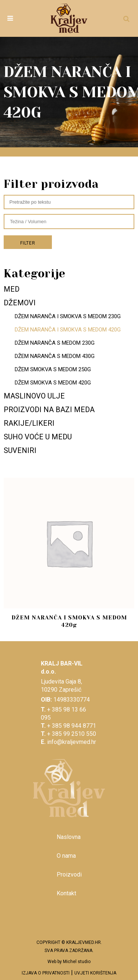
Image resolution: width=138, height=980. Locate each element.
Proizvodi (69, 874)
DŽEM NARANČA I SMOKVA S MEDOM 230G (68, 316)
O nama (66, 856)
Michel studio (77, 962)
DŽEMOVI (20, 303)
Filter (28, 243)
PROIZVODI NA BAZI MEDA (49, 410)
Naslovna (69, 837)
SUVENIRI (20, 450)
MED (12, 289)
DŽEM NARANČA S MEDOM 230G (55, 343)
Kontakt (66, 893)
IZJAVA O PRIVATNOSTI (46, 973)
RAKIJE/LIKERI (29, 423)
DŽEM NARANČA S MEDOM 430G (55, 356)
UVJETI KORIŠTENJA (95, 973)
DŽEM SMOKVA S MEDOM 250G (53, 369)
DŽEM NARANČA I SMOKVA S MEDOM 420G (68, 330)
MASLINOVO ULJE (34, 396)
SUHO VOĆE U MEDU (38, 437)
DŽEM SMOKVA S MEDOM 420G (53, 383)
